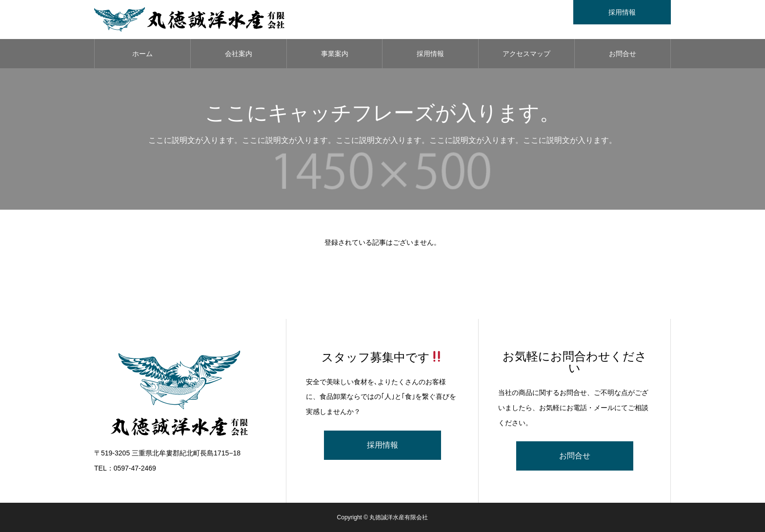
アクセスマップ (526, 54)
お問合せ (623, 54)
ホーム (142, 54)
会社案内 (239, 54)
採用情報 (430, 54)
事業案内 (335, 54)
